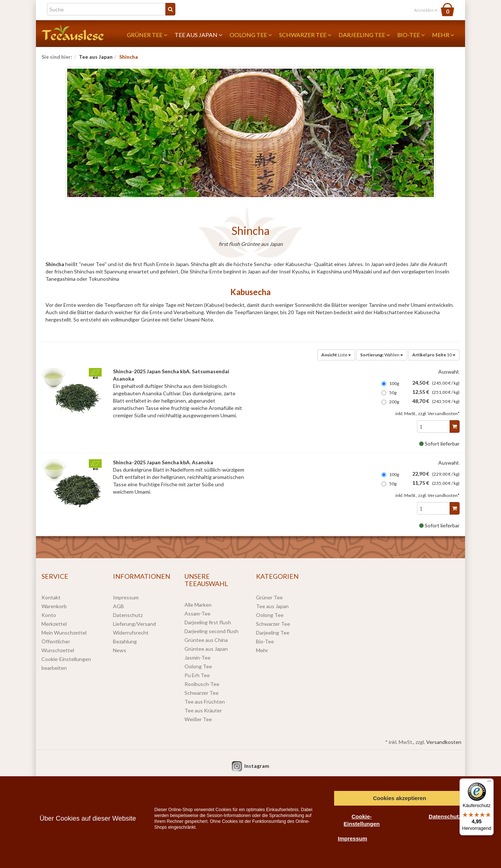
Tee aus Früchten (205, 702)
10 (434, 355)
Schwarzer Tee (305, 35)
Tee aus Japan (198, 35)
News (120, 650)
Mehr (443, 35)
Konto (49, 615)
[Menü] (489, 783)
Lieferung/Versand (134, 624)
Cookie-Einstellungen (362, 820)
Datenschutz (128, 615)
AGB (118, 606)
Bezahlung (125, 641)
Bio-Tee (411, 35)
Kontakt (51, 597)
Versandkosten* (444, 413)
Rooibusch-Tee (202, 684)
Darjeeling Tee (364, 35)
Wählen (382, 355)
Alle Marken (198, 605)
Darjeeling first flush (208, 622)
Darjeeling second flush (211, 631)
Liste (336, 355)
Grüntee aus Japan (206, 649)
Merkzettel (54, 624)
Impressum (126, 597)
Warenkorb (54, 606)
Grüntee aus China (206, 640)
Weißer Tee (198, 719)
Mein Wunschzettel (64, 633)
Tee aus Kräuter (203, 710)
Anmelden (426, 10)
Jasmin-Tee (198, 658)
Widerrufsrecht (131, 633)
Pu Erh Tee (197, 675)
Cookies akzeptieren (400, 798)
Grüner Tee (147, 35)
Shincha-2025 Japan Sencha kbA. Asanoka (163, 462)
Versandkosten (444, 742)
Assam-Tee (198, 613)
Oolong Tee (251, 35)
